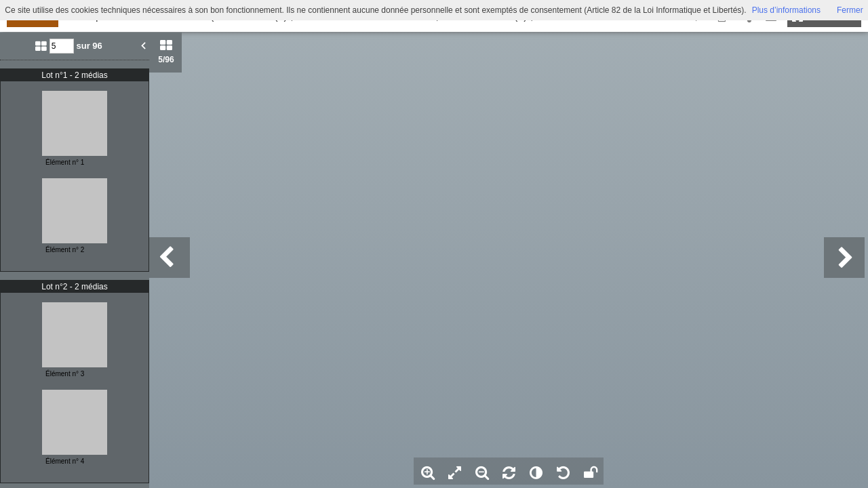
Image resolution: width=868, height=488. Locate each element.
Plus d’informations (786, 10)
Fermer (850, 10)
